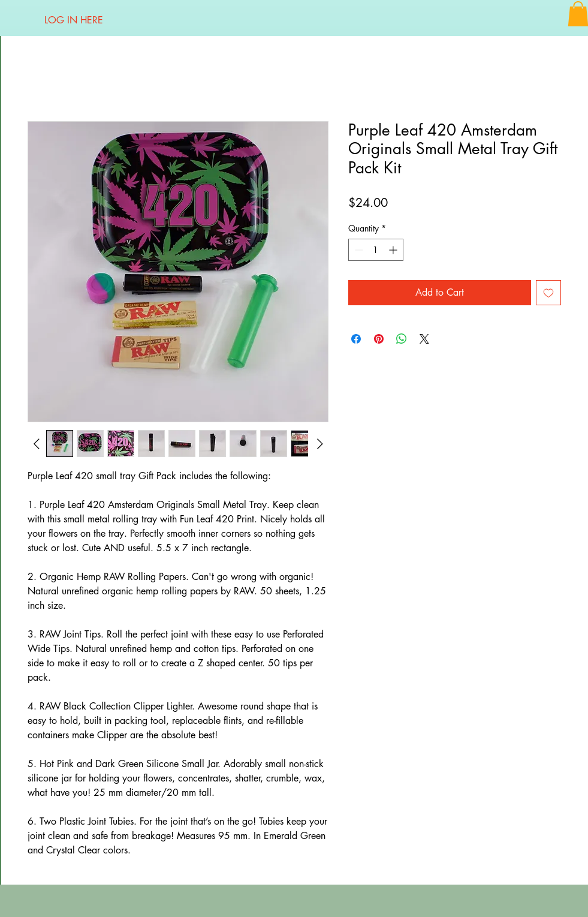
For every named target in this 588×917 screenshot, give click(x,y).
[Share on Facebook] (356, 339)
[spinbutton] (376, 250)
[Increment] (394, 250)
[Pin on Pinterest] (379, 339)
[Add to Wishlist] (548, 293)
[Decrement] (358, 250)
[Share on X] (424, 339)
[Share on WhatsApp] (402, 339)
